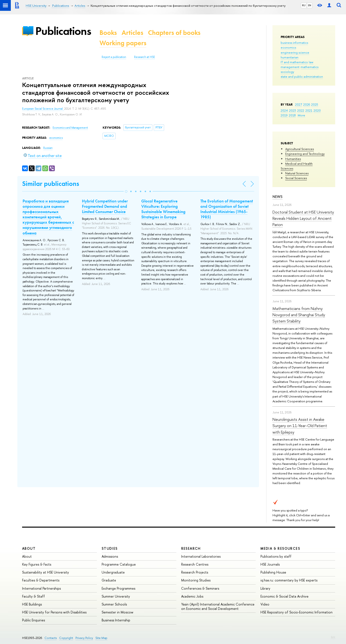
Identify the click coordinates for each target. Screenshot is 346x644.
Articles (132, 33)
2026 (307, 104)
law (311, 62)
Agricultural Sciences (300, 149)
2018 (292, 115)
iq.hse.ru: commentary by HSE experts (289, 580)
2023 (293, 110)
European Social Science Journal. (43, 109)
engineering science (295, 52)
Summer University (116, 596)
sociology (287, 72)
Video (265, 604)
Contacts (51, 638)
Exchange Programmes (118, 588)
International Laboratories (201, 556)
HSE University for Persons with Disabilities (54, 612)
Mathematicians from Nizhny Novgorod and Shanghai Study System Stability (299, 315)
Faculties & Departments (41, 580)
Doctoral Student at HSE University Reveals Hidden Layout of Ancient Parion (303, 218)
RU (304, 5)
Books (108, 33)
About (29, 548)
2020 (317, 110)
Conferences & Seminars (200, 588)
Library (265, 588)
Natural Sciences (297, 173)
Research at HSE (145, 57)
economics (288, 47)
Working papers (123, 43)
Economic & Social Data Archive (284, 596)
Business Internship (116, 620)
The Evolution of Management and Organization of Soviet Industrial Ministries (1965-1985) (227, 209)
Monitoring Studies (196, 580)
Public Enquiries (34, 620)
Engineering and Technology (305, 154)
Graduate (109, 580)
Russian (48, 148)
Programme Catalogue (119, 564)
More (301, 115)
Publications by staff (276, 556)
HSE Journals (270, 564)
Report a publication (114, 57)
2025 (315, 104)
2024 (284, 110)
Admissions (110, 556)
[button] (126, 191)
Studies (110, 548)
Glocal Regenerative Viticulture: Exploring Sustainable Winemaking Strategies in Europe (163, 209)
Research (191, 548)
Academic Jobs (192, 596)
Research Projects (195, 572)
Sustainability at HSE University (46, 572)
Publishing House (273, 572)
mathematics (309, 67)
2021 (309, 110)
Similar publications (51, 184)
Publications (63, 31)
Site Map (101, 638)
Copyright (66, 638)
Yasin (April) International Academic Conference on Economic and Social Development (218, 606)
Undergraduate (113, 572)
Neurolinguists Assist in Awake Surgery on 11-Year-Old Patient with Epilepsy (300, 426)
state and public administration (302, 76)
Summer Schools (114, 604)
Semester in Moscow (117, 612)
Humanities (293, 159)
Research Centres (195, 564)
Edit (333, 637)
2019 (284, 115)
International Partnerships (41, 588)
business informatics (294, 43)
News (278, 197)
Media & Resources (280, 548)
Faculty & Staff (34, 596)
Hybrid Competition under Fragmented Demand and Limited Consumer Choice (105, 206)
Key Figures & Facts (37, 564)
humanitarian (290, 57)
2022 (301, 110)
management (290, 67)
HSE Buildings (32, 604)
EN (310, 5)
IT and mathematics (294, 62)
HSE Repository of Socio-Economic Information (297, 612)
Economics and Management (70, 128)
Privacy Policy (84, 638)
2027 (299, 104)
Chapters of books (174, 33)
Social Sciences (296, 178)
